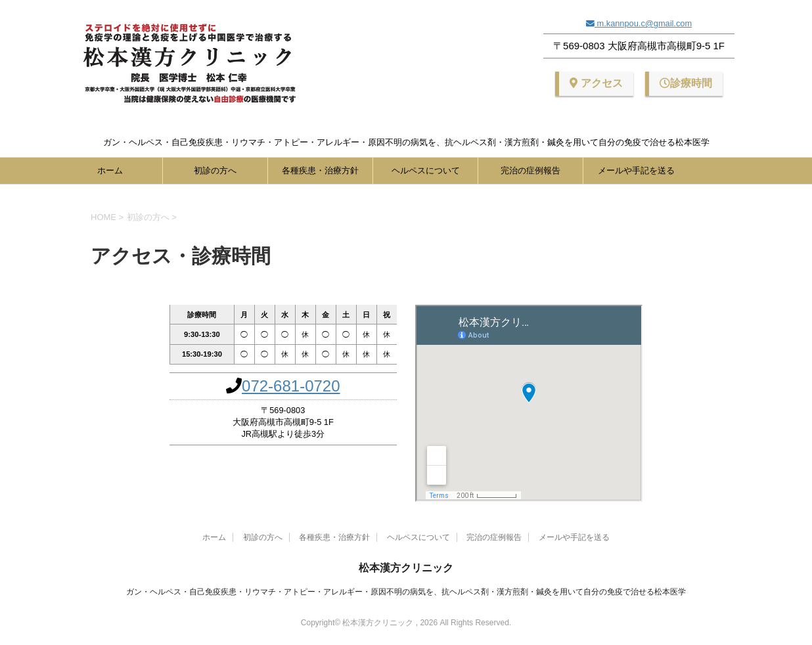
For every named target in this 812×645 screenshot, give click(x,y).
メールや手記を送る (636, 170)
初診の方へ (215, 170)
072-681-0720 (291, 386)
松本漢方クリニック (406, 568)
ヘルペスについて (426, 170)
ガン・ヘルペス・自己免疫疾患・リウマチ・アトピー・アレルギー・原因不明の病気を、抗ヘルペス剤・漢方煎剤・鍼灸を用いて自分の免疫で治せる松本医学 (406, 592)
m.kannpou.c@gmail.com (643, 23)
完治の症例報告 (530, 170)
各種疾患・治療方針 (320, 170)
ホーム (110, 170)
